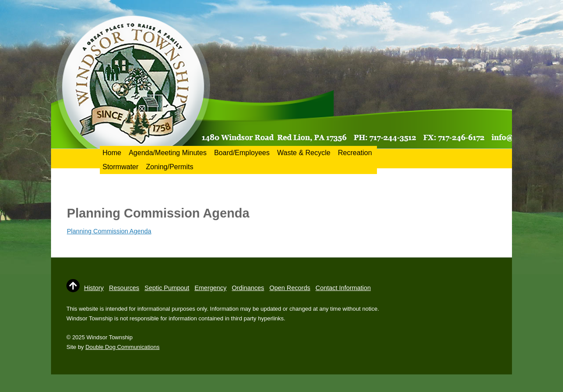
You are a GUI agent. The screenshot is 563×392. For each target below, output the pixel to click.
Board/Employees (242, 153)
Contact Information (343, 288)
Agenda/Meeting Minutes (168, 153)
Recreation (355, 153)
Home (112, 153)
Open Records (290, 288)
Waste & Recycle (304, 153)
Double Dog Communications (122, 347)
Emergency (210, 288)
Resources (124, 288)
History (94, 288)
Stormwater (121, 167)
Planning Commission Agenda (109, 231)
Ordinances (248, 288)
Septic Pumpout (167, 288)
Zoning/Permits (170, 167)
